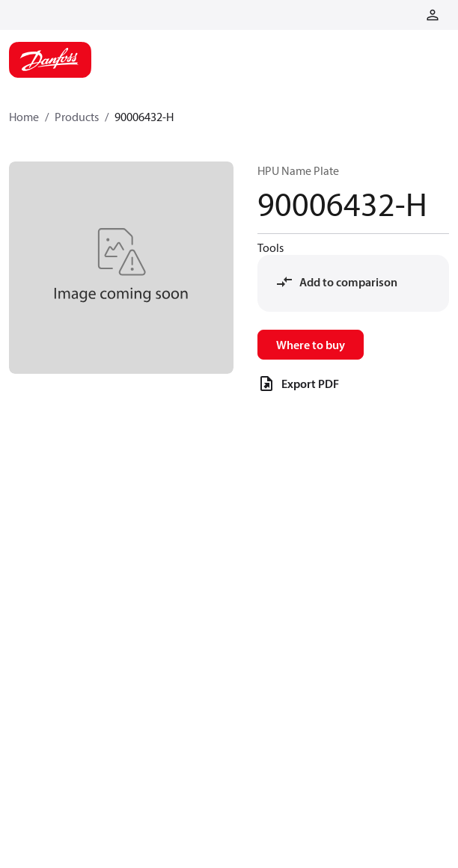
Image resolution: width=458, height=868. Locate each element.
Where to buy (311, 345)
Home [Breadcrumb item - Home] (24, 117)
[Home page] (50, 60)
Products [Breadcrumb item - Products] (77, 117)
